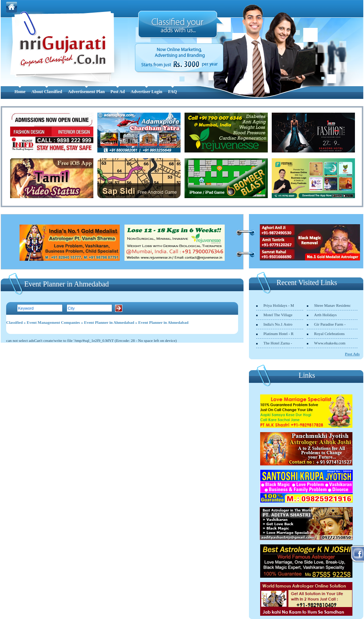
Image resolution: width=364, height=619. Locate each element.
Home (20, 92)
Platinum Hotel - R (278, 334)
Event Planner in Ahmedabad (109, 322)
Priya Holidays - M (279, 305)
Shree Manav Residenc (332, 305)
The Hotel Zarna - (278, 343)
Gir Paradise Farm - (330, 324)
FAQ (172, 92)
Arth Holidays (325, 315)
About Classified (47, 92)
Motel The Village (278, 315)
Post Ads (352, 354)
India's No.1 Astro (278, 324)
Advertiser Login (146, 92)
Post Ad (118, 92)
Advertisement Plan (86, 92)
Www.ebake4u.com (330, 343)
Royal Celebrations (329, 334)
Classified (14, 322)
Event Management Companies (53, 322)
